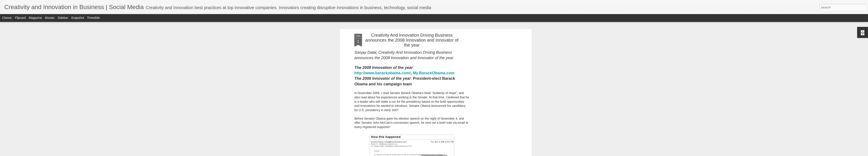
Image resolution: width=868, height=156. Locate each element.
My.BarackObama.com (434, 73)
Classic (7, 18)
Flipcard (20, 18)
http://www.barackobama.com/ (382, 73)
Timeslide (93, 18)
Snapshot (78, 18)
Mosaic (50, 18)
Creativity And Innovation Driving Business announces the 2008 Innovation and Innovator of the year (412, 40)
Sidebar (63, 18)
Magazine (35, 18)
